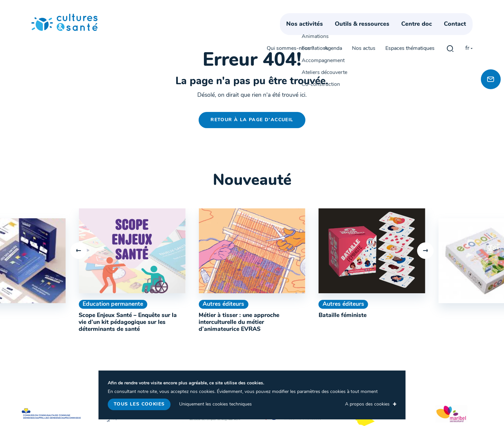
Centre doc (423, 32)
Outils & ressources (368, 32)
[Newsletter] (491, 79)
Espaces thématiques (410, 17)
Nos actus (364, 17)
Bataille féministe (343, 316)
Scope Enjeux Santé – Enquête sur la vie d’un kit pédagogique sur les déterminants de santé (128, 322)
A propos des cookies (367, 404)
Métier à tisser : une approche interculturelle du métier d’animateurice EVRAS (239, 322)
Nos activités (311, 32)
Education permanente (113, 304)
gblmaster (450, 17)
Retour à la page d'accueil (252, 120)
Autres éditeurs (223, 304)
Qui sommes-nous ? (290, 17)
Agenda (333, 17)
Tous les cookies (139, 404)
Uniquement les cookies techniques (215, 404)
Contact (462, 32)
